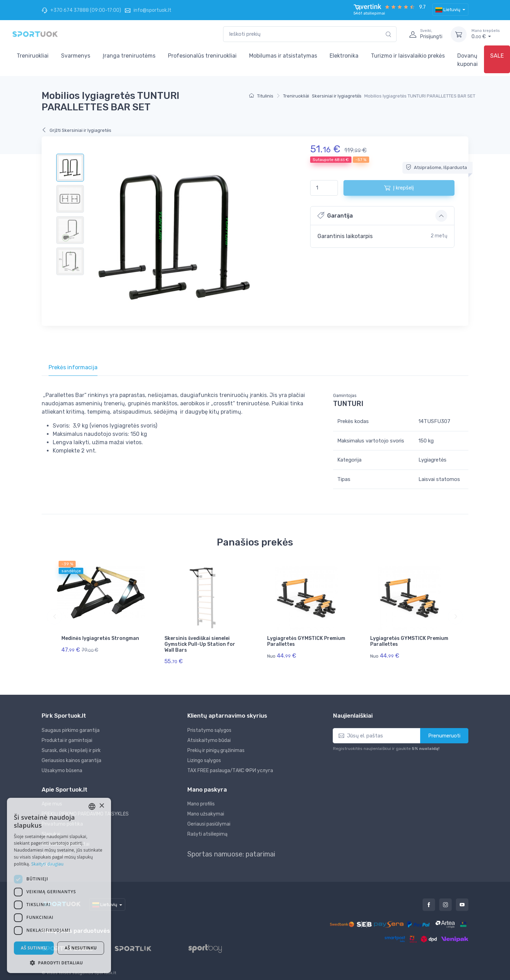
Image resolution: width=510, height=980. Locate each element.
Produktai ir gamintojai (67, 736)
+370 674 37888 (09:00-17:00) (81, 10)
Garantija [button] (335, 215)
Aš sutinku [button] (34, 948)
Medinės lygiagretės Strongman (100, 638)
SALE (497, 56)
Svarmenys (76, 56)
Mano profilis (201, 800)
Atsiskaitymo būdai (209, 736)
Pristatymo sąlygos (209, 726)
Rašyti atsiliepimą (207, 830)
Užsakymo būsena (62, 766)
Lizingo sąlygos (204, 756)
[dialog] (59, 885)
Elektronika (344, 56)
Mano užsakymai (206, 810)
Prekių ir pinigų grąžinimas (216, 746)
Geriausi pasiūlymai (209, 820)
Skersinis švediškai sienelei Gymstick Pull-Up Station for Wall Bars (200, 644)
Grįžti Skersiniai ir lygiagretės (76, 130)
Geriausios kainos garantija (71, 756)
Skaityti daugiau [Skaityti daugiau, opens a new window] (47, 864)
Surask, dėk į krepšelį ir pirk (71, 746)
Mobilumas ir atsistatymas (283, 56)
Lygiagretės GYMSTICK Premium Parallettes (306, 641)
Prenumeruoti (444, 732)
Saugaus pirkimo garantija (71, 726)
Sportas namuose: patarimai (231, 850)
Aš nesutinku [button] (81, 948)
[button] (59, 963)
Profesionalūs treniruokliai (202, 56)
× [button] (101, 806)
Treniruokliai (33, 56)
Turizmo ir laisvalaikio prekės (408, 56)
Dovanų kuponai (467, 60)
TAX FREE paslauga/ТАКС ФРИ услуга (230, 766)
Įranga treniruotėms (129, 56)
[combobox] (310, 34)
